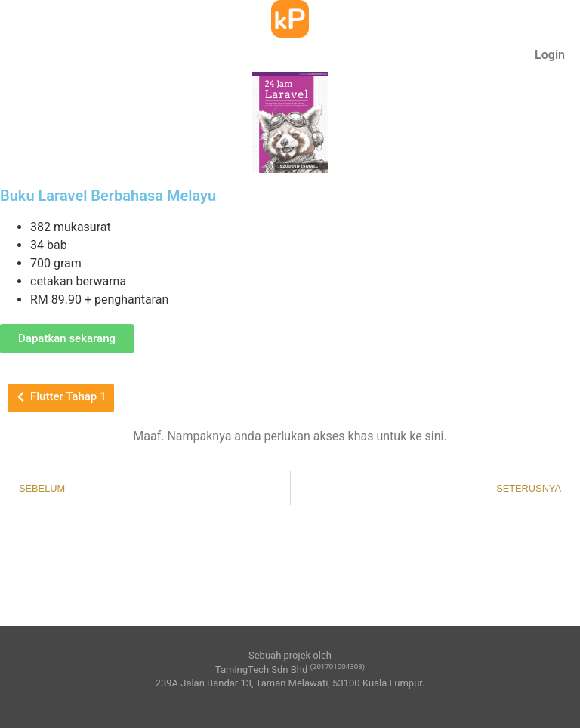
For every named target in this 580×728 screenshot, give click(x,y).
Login (550, 55)
